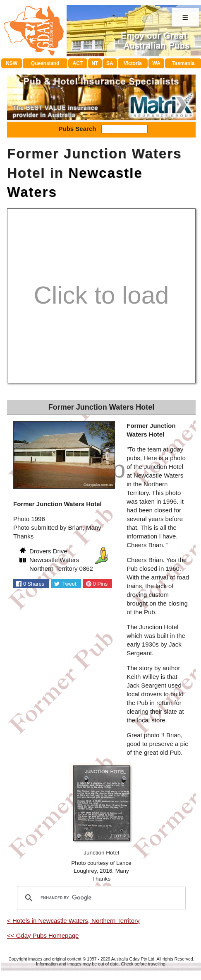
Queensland (45, 63)
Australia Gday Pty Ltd (133, 959)
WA (157, 63)
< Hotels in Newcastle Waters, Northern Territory (73, 921)
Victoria (133, 63)
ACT (78, 63)
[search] (100, 898)
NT (95, 63)
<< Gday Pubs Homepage (43, 935)
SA (110, 63)
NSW (12, 63)
